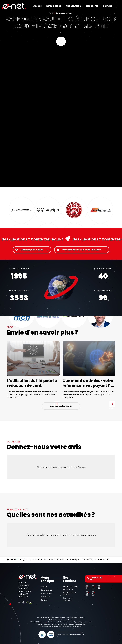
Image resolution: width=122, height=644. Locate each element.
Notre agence (54, 6)
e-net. (43, 626)
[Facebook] (87, 587)
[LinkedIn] (93, 587)
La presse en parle (65, 13)
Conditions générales (55, 622)
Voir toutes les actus (61, 406)
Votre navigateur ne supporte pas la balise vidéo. (61, 288)
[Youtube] (93, 593)
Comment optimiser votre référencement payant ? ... (88, 383)
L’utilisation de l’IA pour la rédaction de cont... (32, 383)
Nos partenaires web (85, 622)
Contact (107, 6)
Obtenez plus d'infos (32, 250)
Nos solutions (46, 593)
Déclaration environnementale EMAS (70, 634)
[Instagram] (99, 587)
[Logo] (14, 6)
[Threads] (87, 593)
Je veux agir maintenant (68, 599)
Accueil (37, 6)
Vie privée (64, 620)
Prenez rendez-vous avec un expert (82, 250)
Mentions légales (54, 620)
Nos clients (92, 6)
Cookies (71, 620)
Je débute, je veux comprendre (70, 588)
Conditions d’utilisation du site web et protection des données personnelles (61, 624)
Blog (51, 13)
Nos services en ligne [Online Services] (70, 622)
